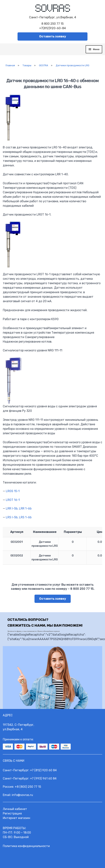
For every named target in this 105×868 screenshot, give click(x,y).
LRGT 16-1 (13, 500)
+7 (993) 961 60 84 (43, 778)
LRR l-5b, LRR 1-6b (19, 508)
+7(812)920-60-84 (52, 28)
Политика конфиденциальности (26, 846)
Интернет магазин (17, 818)
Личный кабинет (15, 809)
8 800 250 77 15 (52, 24)
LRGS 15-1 (13, 491)
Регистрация (12, 813)
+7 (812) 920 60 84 (43, 770)
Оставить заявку (53, 36)
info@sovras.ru (22, 795)
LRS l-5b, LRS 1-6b (19, 517)
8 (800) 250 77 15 (29, 787)
